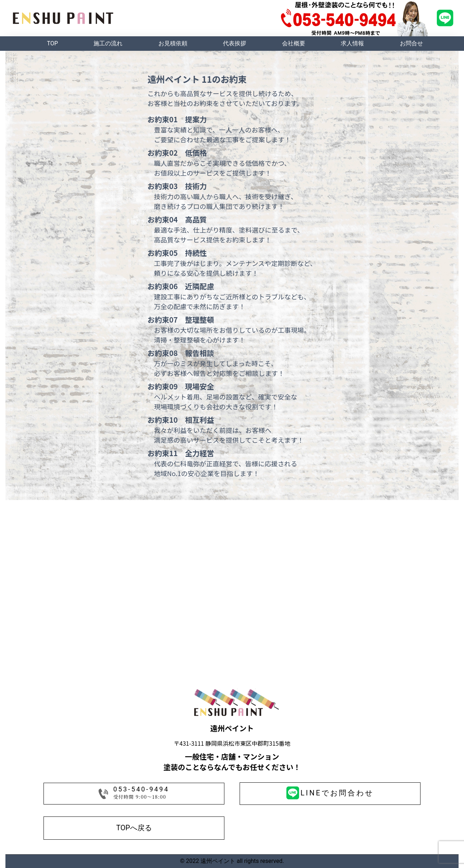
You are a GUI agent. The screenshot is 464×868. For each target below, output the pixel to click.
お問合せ (411, 43)
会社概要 (294, 43)
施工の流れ (108, 43)
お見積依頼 (173, 43)
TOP (52, 43)
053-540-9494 (141, 789)
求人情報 (352, 43)
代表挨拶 (235, 43)
